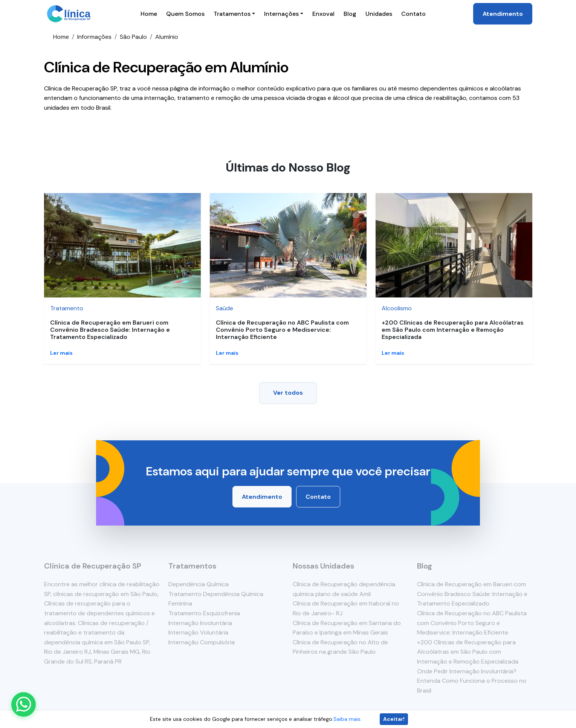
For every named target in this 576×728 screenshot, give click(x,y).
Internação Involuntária (200, 623)
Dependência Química (199, 584)
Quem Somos (185, 14)
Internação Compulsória (202, 642)
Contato (413, 14)
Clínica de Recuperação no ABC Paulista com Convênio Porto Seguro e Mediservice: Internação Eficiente (282, 330)
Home (149, 14)
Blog (350, 14)
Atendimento (503, 14)
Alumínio (167, 37)
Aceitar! (394, 719)
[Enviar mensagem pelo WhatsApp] (24, 704)
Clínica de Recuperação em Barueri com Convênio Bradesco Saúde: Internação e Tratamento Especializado (110, 330)
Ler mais (61, 353)
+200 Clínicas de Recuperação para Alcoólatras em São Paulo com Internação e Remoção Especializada (453, 330)
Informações (94, 37)
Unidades (379, 14)
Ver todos (288, 393)
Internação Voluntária (198, 632)
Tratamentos (232, 14)
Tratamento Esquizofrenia (204, 613)
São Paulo (133, 37)
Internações (281, 14)
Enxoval (323, 14)
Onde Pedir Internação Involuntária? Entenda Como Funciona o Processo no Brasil (472, 681)
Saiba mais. (348, 719)
